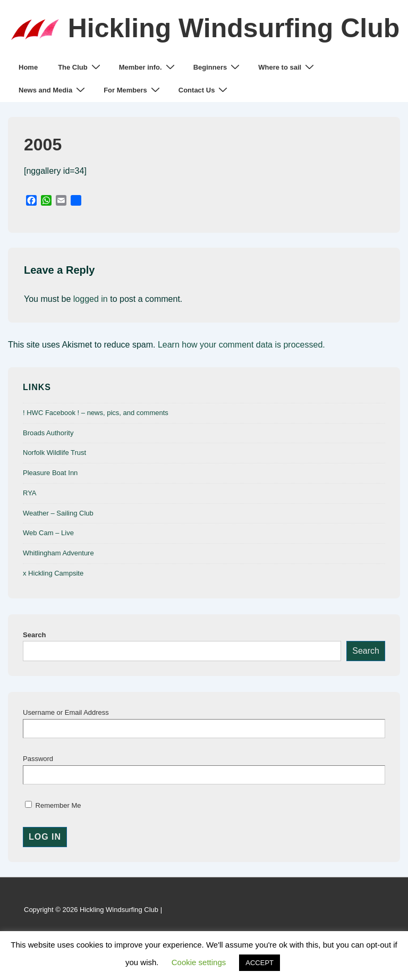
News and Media (53, 90)
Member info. (148, 67)
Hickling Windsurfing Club (234, 28)
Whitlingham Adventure (58, 553)
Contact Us (205, 90)
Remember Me (53, 805)
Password (38, 759)
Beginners (218, 67)
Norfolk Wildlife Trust (54, 453)
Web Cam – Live (48, 533)
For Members (133, 90)
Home (28, 67)
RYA (30, 493)
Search (34, 635)
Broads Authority (48, 433)
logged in (91, 299)
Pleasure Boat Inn (50, 473)
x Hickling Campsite (53, 573)
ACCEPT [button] (260, 963)
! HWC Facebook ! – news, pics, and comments (96, 413)
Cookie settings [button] (199, 962)
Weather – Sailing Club (58, 513)
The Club (80, 67)
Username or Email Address (66, 712)
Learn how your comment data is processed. (241, 345)
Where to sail (287, 67)
